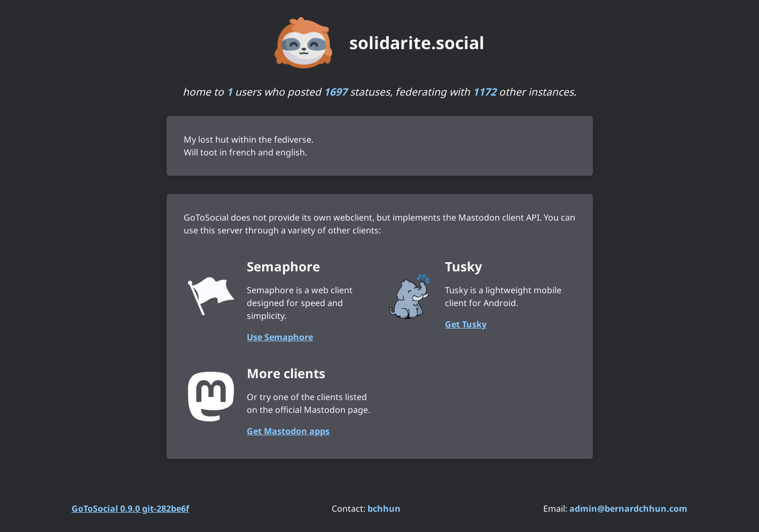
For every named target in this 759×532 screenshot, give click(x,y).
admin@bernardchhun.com (628, 508)
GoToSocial (130, 508)
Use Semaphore (280, 337)
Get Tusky (466, 324)
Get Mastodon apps (288, 431)
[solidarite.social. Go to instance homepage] (380, 43)
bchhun (384, 508)
